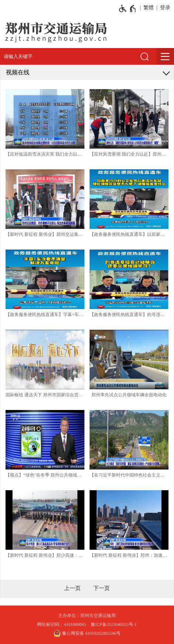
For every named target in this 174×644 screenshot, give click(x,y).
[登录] (164, 8)
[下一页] (102, 588)
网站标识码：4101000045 (62, 624)
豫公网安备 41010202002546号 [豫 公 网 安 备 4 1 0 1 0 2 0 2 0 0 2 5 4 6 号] (87, 633)
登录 (165, 8)
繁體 (149, 8)
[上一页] (72, 588)
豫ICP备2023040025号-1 (114, 624)
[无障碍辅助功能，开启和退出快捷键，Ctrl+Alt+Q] (128, 9)
